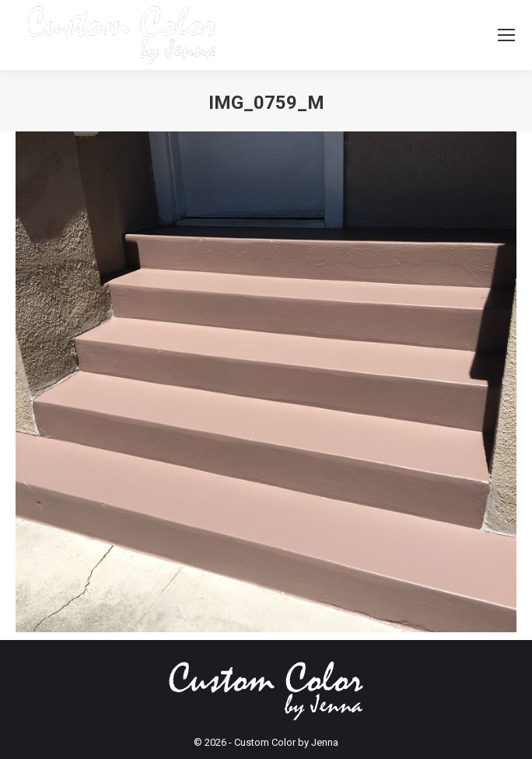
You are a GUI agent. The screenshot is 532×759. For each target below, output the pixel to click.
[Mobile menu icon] (506, 35)
